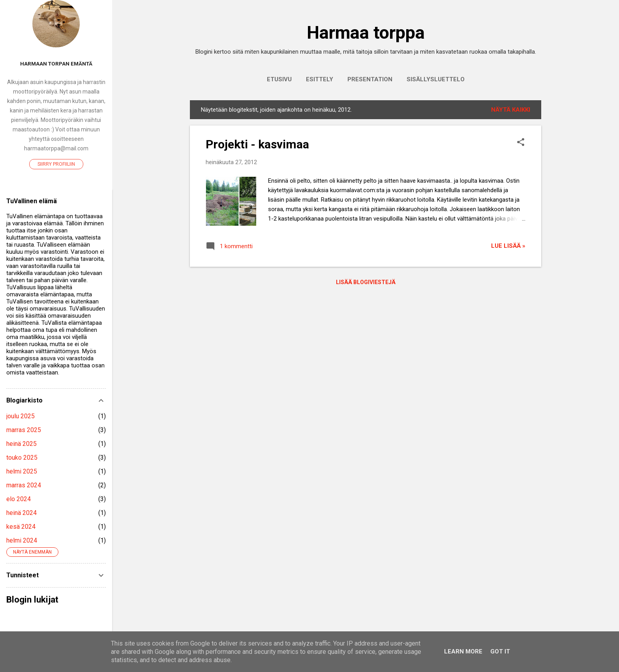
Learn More (463, 651)
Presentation (370, 79)
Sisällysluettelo (436, 79)
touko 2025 (22, 458)
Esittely (320, 79)
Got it (500, 651)
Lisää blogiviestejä (366, 282)
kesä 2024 (21, 527)
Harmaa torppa (366, 33)
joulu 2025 (21, 416)
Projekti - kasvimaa (257, 144)
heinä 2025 (22, 444)
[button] (521, 143)
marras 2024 (24, 485)
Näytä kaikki (511, 110)
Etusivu (279, 79)
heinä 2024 (22, 513)
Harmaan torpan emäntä (56, 64)
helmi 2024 (22, 540)
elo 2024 (19, 499)
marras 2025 (24, 430)
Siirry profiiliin (56, 164)
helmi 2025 (22, 471)
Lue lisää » (508, 246)
